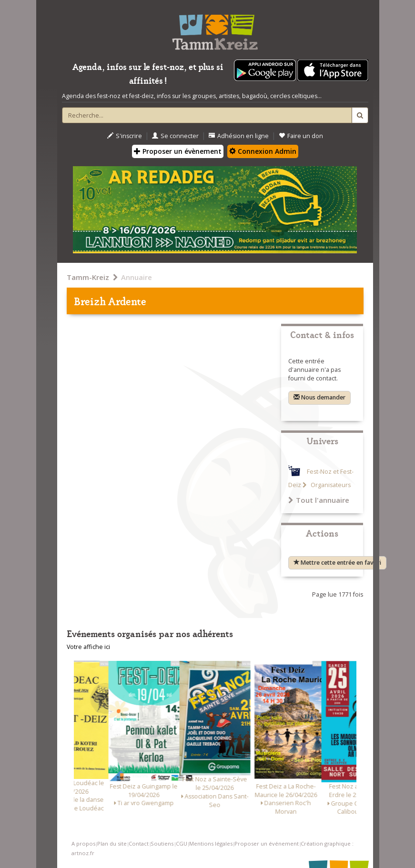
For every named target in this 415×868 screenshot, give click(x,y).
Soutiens (162, 843)
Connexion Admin (263, 151)
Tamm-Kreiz (88, 277)
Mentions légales (211, 843)
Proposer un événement (267, 843)
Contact (139, 843)
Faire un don (301, 136)
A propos (83, 843)
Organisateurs (330, 485)
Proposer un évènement (178, 151)
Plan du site (112, 843)
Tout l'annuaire (319, 500)
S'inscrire (125, 136)
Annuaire (137, 277)
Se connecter (175, 136)
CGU (182, 843)
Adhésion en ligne (239, 136)
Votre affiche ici (88, 647)
